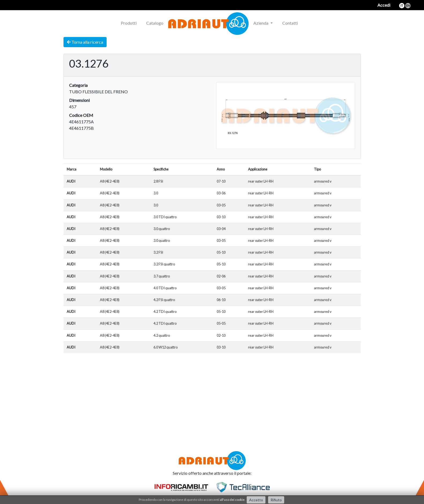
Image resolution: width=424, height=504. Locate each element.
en (408, 5)
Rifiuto (276, 500)
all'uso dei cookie (232, 500)
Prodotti (129, 23)
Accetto (256, 500)
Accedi (384, 5)
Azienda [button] (261, 23)
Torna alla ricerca (85, 42)
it (402, 5)
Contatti (290, 23)
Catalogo (155, 23)
